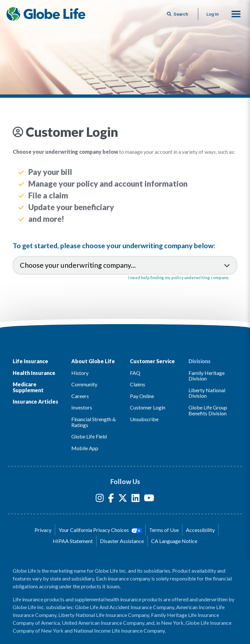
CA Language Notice (174, 541)
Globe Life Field (89, 436)
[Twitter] (123, 499)
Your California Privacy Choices (100, 530)
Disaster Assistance (122, 541)
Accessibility (200, 530)
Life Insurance (30, 361)
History (80, 373)
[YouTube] (149, 499)
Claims (138, 384)
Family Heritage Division (207, 376)
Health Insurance (34, 373)
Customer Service (152, 361)
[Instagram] (100, 499)
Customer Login (148, 407)
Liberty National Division (207, 393)
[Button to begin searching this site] (178, 14)
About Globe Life (93, 361)
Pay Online (142, 396)
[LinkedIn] (136, 499)
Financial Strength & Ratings (94, 422)
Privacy (43, 530)
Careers (80, 396)
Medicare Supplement (28, 387)
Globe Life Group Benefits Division (208, 410)
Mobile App (85, 448)
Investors (82, 407)
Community (84, 384)
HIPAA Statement (73, 541)
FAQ (135, 373)
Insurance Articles (35, 401)
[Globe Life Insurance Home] (46, 14)
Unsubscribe (144, 419)
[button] (236, 14)
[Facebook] (111, 499)
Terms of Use (164, 530)
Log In (213, 14)
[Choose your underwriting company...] (125, 265)
